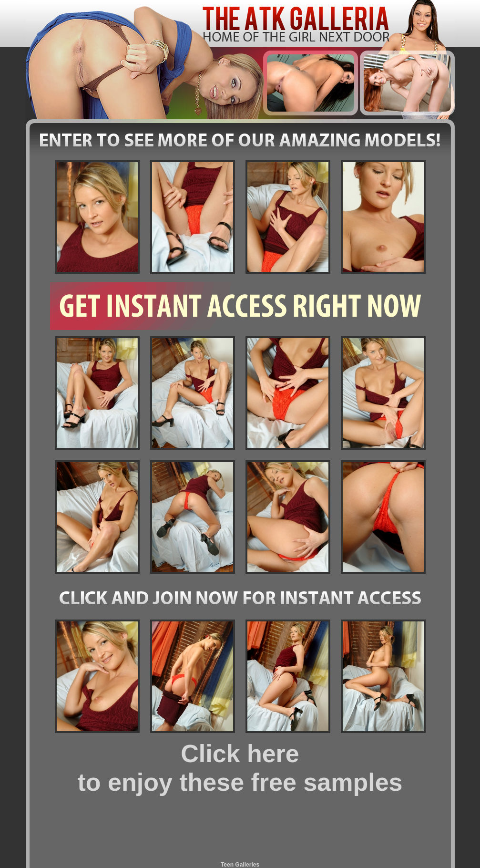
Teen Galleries (240, 865)
